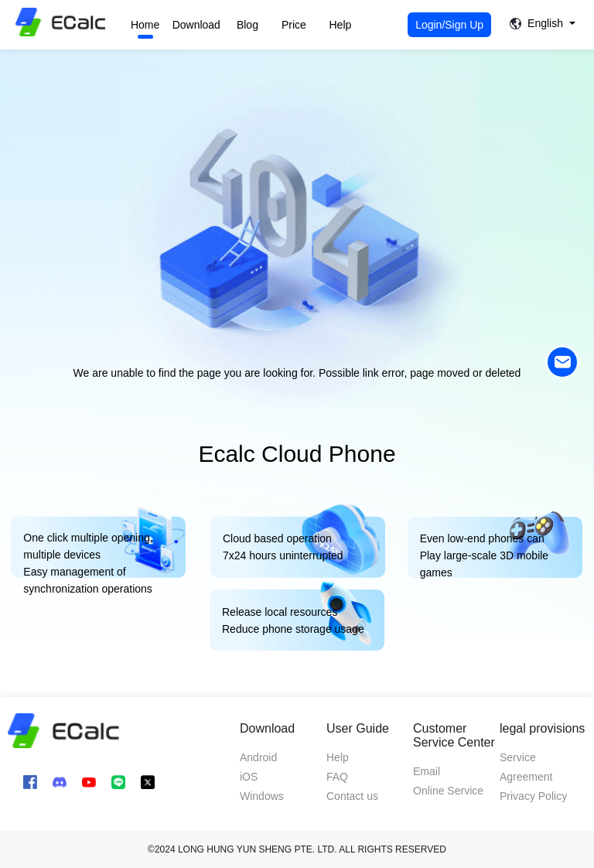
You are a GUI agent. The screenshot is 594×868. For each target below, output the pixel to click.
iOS (249, 777)
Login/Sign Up (449, 25)
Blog (247, 25)
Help (341, 25)
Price (294, 25)
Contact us (352, 796)
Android (258, 757)
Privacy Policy (533, 796)
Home (145, 25)
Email (427, 771)
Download (196, 25)
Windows (262, 796)
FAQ (337, 777)
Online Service (448, 791)
